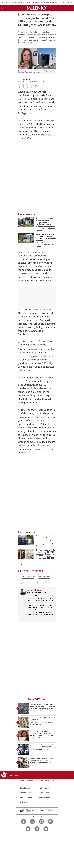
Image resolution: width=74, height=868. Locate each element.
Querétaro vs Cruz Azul (45, 3)
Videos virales (44, 576)
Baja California (28, 576)
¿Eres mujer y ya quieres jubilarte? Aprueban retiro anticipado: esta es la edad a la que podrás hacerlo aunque (42, 735)
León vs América (60, 3)
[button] (2, 9)
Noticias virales (28, 582)
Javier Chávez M (26, 80)
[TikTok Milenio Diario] (37, 829)
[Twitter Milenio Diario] (33, 822)
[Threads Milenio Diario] (50, 822)
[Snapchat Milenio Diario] (46, 829)
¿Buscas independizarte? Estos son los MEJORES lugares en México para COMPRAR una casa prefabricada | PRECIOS (46, 554)
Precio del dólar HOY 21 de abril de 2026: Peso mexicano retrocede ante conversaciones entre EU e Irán (42, 721)
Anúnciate (24, 802)
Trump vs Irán (16, 3)
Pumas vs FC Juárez (29, 3)
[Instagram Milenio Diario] (41, 822)
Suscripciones (26, 797)
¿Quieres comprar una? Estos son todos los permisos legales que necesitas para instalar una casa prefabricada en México (46, 541)
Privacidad (45, 793)
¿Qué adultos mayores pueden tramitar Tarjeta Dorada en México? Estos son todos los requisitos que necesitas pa (42, 762)
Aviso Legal (45, 797)
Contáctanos (25, 793)
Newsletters (25, 788)
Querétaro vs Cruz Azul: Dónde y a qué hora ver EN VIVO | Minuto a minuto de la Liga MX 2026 (43, 747)
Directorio (44, 788)
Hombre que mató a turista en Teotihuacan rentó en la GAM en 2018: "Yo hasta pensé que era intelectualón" (42, 708)
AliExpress (43, 582)
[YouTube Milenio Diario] (28, 829)
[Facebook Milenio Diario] (24, 822)
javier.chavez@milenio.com (36, 592)
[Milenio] (37, 8)
